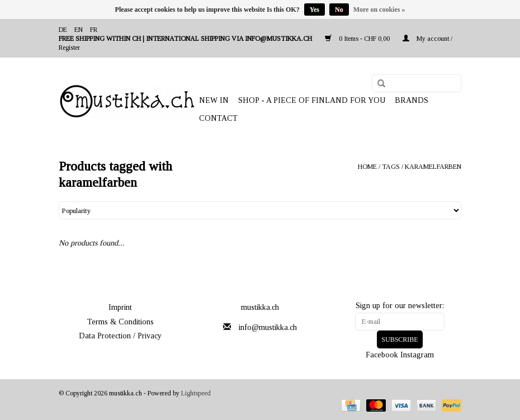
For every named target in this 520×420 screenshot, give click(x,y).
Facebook (382, 355)
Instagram (417, 355)
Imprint (120, 307)
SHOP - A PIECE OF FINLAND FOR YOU (312, 100)
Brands (412, 100)
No (339, 10)
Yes (315, 10)
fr (94, 30)
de (63, 30)
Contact (218, 118)
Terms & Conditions (120, 322)
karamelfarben (433, 167)
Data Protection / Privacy (120, 336)
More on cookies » (379, 10)
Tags (391, 167)
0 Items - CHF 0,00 (358, 39)
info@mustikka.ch (268, 327)
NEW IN (214, 100)
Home (367, 167)
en (79, 30)
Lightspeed (196, 393)
